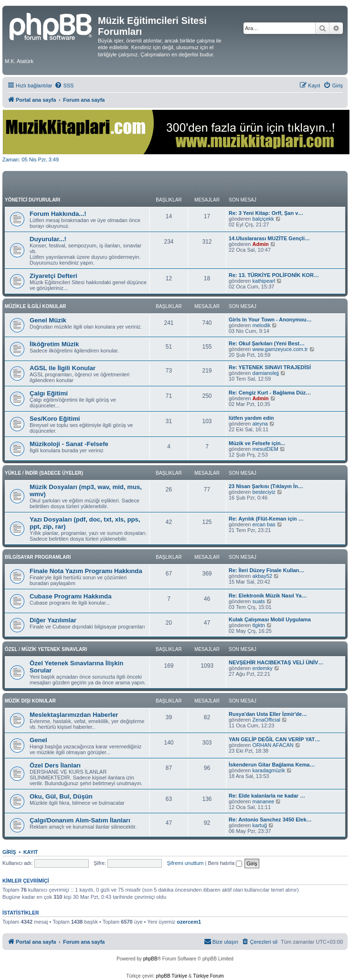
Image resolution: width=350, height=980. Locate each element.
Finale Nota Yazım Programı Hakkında (86, 571)
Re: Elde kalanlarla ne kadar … (267, 796)
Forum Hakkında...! (58, 214)
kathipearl (264, 281)
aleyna (260, 424)
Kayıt (31, 852)
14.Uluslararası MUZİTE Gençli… (269, 238)
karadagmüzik (269, 770)
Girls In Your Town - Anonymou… (270, 320)
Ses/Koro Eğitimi (55, 419)
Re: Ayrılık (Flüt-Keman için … (266, 519)
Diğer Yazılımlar (53, 620)
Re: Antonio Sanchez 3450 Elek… (270, 820)
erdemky (263, 668)
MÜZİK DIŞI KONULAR (30, 701)
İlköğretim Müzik (54, 344)
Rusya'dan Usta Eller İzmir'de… (268, 714)
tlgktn (259, 625)
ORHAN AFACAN (273, 745)
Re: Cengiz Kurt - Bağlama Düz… (270, 393)
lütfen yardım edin (251, 418)
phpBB (150, 959)
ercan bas (264, 524)
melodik (262, 325)
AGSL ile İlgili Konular (63, 368)
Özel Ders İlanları (55, 765)
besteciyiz (264, 492)
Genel (38, 740)
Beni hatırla (225, 863)
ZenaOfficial (267, 720)
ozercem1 (189, 922)
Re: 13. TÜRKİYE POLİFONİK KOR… (274, 275)
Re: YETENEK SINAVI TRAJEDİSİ (270, 367)
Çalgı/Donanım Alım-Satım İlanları (80, 820)
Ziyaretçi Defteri (53, 276)
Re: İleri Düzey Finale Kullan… (266, 570)
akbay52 (263, 576)
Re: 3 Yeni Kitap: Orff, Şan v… (266, 213)
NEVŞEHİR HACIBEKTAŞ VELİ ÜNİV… (276, 662)
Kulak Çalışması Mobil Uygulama (270, 619)
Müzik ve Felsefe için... (257, 443)
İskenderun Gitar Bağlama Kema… (272, 765)
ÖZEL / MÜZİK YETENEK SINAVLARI (46, 649)
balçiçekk (263, 219)
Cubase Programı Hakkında (71, 596)
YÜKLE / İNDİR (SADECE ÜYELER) (44, 473)
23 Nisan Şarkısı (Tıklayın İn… (266, 486)
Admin (261, 244)
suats (259, 601)
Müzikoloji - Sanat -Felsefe (69, 444)
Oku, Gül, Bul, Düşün (61, 796)
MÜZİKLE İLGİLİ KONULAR (35, 306)
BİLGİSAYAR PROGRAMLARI (38, 557)
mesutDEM (265, 449)
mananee (264, 801)
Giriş (9, 852)
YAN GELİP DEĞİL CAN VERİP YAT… (274, 739)
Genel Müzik (48, 320)
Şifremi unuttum (185, 863)
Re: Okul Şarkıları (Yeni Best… (267, 343)
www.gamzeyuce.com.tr (280, 349)
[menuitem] (64, 85)
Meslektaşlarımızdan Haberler (74, 715)
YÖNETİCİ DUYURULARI (32, 200)
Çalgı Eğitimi (49, 393)
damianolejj (266, 373)
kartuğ (260, 825)
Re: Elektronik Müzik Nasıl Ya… (268, 596)
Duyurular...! (48, 239)
